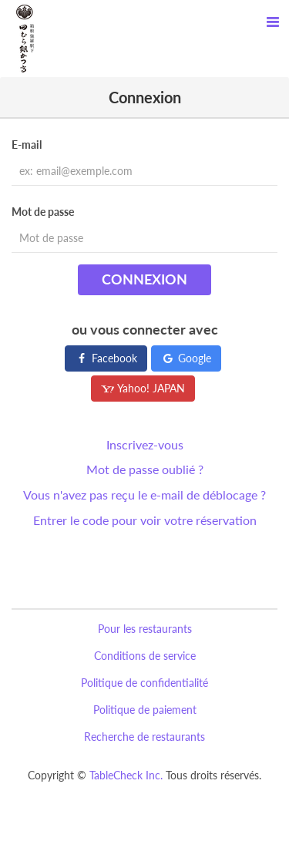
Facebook (106, 358)
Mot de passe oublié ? (145, 469)
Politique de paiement (145, 710)
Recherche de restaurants (144, 737)
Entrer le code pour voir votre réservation (145, 520)
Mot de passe (43, 212)
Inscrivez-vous (145, 444)
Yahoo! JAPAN (143, 388)
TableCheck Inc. (126, 775)
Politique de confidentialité (144, 683)
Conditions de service (145, 656)
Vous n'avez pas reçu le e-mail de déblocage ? (144, 495)
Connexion (144, 279)
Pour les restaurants (145, 629)
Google (186, 358)
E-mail (27, 145)
